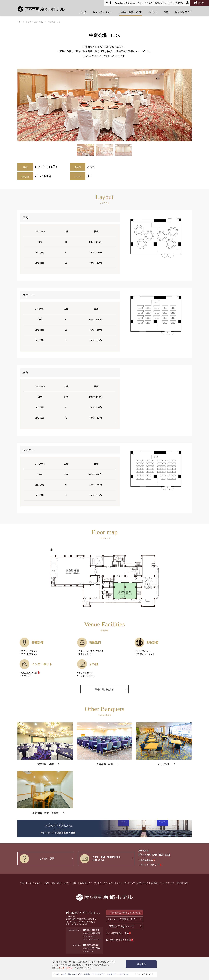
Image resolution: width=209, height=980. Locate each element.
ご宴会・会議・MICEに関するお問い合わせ (100, 859)
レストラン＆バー (35, 883)
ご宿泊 (83, 10)
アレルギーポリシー (150, 865)
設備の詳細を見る (105, 689)
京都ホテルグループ (122, 926)
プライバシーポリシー (113, 883)
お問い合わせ (161, 3)
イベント (153, 10)
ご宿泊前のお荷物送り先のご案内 (124, 913)
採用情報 (179, 3)
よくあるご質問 (37, 859)
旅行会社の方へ (183, 883)
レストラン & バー (103, 10)
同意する (141, 964)
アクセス (148, 3)
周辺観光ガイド (183, 10)
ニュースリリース (167, 883)
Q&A (170, 3)
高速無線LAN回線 (30, 673)
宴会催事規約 (147, 860)
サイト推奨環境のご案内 (119, 933)
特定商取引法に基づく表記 (120, 940)
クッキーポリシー (67, 968)
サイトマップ (130, 883)
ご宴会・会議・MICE (130, 10)
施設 (166, 10)
